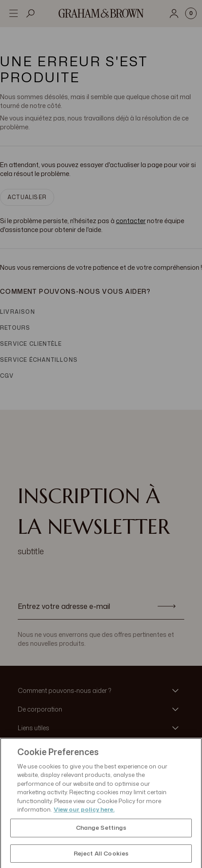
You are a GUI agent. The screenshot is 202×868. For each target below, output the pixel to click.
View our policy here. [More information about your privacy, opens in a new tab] (84, 823)
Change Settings (101, 840)
